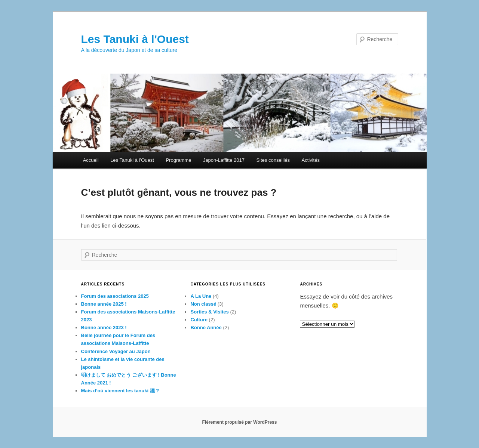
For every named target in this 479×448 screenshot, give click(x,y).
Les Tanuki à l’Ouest (132, 160)
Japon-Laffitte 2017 (224, 160)
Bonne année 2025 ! (104, 304)
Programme (178, 160)
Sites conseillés (273, 160)
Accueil (91, 160)
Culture (199, 320)
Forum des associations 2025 (115, 296)
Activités (311, 160)
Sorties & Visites (209, 312)
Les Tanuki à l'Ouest (135, 39)
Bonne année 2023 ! (104, 327)
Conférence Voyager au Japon (116, 351)
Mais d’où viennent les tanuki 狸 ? (120, 391)
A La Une (201, 296)
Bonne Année (206, 327)
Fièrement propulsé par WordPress (240, 422)
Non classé (203, 304)
